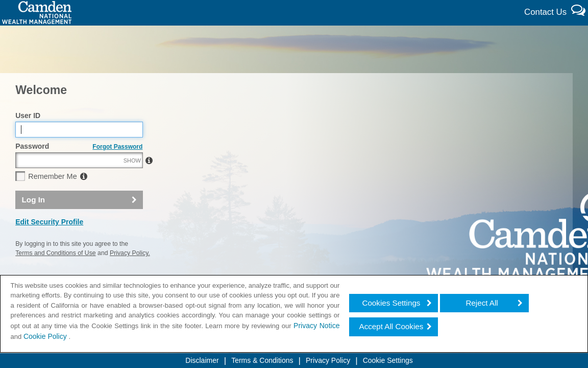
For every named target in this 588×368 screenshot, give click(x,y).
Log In (34, 222)
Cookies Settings (391, 303)
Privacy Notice (316, 326)
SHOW (132, 182)
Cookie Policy (46, 336)
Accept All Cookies (391, 326)
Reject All (482, 303)
